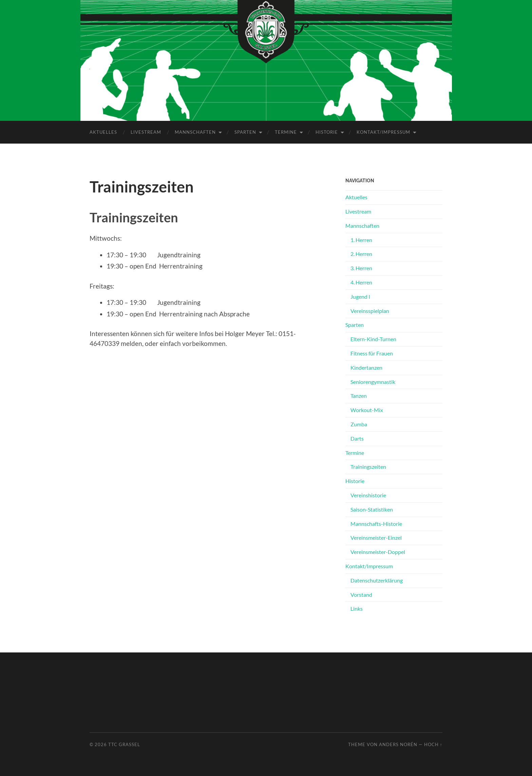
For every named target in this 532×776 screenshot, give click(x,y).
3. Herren (361, 268)
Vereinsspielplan (370, 311)
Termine (286, 132)
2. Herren (361, 254)
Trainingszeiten (368, 467)
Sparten (245, 132)
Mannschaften (195, 132)
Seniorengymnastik (373, 382)
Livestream (146, 132)
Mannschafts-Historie (376, 524)
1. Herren (361, 240)
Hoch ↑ (433, 744)
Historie (327, 132)
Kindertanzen (366, 367)
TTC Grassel (124, 744)
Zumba (359, 424)
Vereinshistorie (368, 495)
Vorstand (361, 595)
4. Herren (361, 282)
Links (357, 608)
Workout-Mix (367, 410)
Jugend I (360, 297)
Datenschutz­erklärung (377, 580)
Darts (357, 438)
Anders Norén (398, 744)
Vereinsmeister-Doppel (378, 552)
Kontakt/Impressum (383, 132)
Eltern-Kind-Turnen (373, 339)
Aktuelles (103, 132)
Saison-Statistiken (372, 509)
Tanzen (359, 396)
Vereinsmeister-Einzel (376, 538)
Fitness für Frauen (372, 353)
